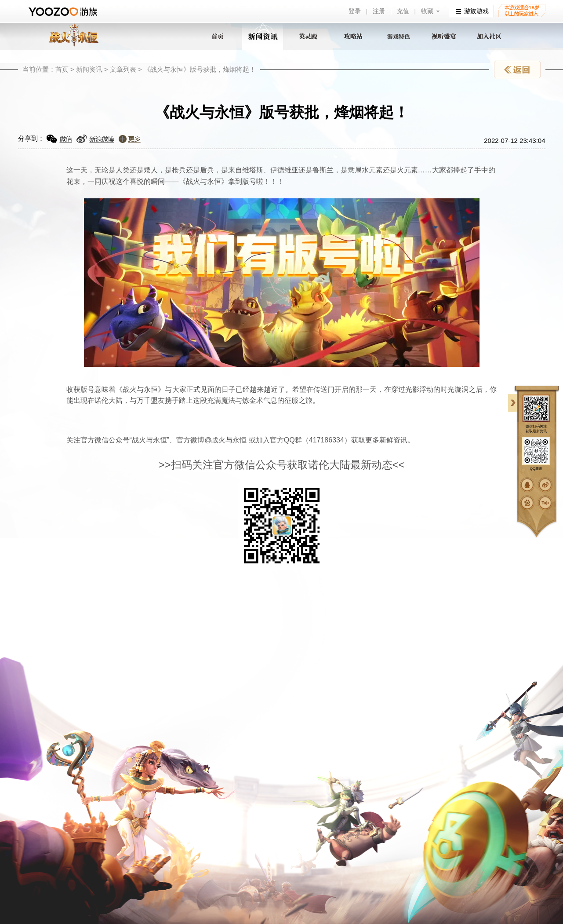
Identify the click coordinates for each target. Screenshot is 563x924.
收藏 (427, 11)
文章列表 (123, 69)
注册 (379, 11)
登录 (355, 11)
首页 (62, 69)
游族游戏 (472, 11)
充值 (403, 11)
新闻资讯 (89, 69)
